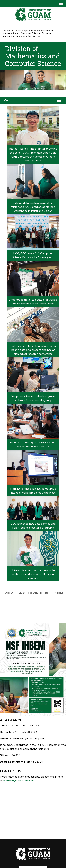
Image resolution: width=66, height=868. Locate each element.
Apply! (59, 593)
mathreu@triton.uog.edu (18, 781)
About (9, 593)
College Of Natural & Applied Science (22, 31)
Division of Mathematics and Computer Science (28, 32)
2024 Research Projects (34, 593)
